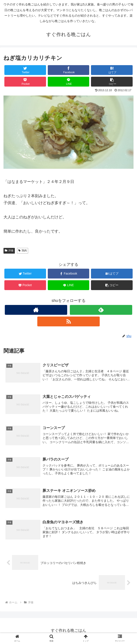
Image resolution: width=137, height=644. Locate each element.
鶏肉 (23, 251)
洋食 (9, 251)
